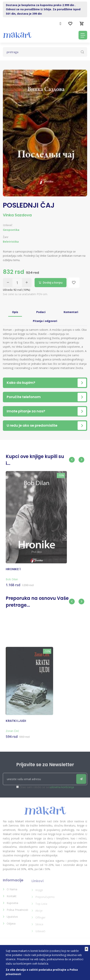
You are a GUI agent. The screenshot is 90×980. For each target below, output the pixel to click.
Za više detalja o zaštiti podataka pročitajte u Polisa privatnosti (42, 972)
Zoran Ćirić (12, 734)
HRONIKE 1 (13, 572)
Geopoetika (11, 230)
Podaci (41, 312)
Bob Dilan (12, 582)
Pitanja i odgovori (45, 321)
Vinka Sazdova (17, 215)
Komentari (71, 312)
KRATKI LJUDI (16, 724)
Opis (15, 312)
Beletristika (11, 242)
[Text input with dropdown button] (45, 52)
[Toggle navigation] (83, 35)
